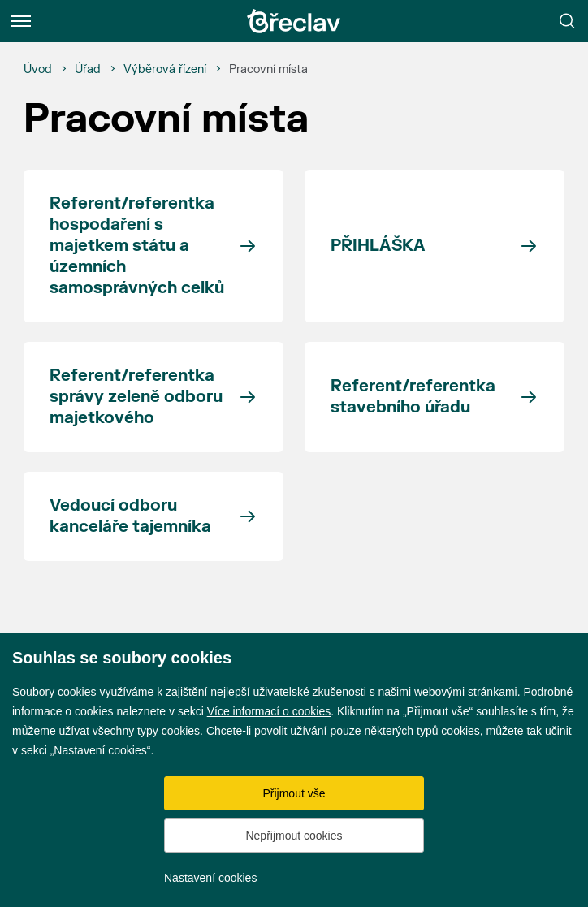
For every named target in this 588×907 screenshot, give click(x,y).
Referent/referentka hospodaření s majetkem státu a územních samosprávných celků (137, 246)
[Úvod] (38, 70)
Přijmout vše (294, 793)
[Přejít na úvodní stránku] (294, 21)
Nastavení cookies (210, 878)
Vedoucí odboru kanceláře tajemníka (130, 516)
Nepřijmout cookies (294, 836)
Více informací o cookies (269, 711)
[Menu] (21, 21)
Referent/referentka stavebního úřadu (413, 397)
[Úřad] (88, 70)
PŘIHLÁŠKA (378, 246)
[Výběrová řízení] (165, 70)
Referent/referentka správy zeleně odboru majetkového (136, 397)
